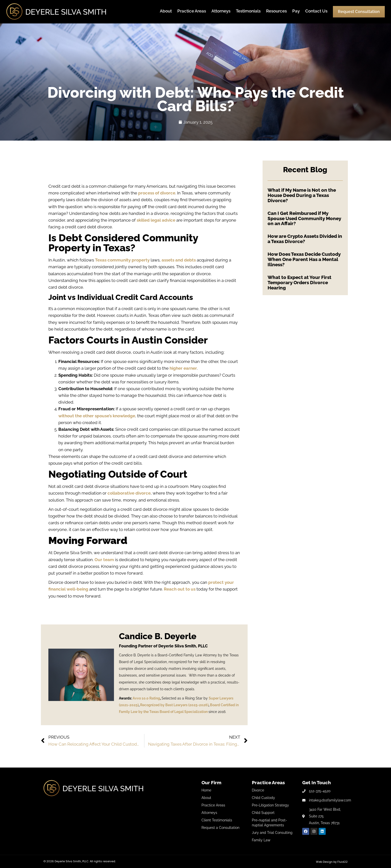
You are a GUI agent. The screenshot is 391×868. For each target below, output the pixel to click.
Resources (276, 11)
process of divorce (157, 193)
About (166, 11)
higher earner (183, 368)
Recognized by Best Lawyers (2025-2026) (174, 705)
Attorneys (221, 11)
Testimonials (248, 11)
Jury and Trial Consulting (272, 833)
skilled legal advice (156, 220)
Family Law (261, 840)
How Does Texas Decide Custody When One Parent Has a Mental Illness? (304, 259)
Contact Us (316, 11)
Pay (296, 11)
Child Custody (263, 798)
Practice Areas (192, 11)
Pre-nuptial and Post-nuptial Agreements (269, 823)
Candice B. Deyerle (158, 636)
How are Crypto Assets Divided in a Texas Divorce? (305, 239)
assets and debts (179, 260)
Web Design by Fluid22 (332, 862)
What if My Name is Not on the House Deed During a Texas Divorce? (302, 195)
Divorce (258, 790)
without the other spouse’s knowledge (97, 416)
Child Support (263, 813)
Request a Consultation (220, 828)
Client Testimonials (217, 820)
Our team (104, 560)
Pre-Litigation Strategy (270, 805)
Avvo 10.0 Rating (146, 698)
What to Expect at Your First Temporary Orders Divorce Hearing (299, 282)
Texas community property (122, 260)
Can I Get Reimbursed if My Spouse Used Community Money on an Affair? (304, 218)
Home (206, 790)
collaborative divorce (129, 493)
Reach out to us (180, 589)
